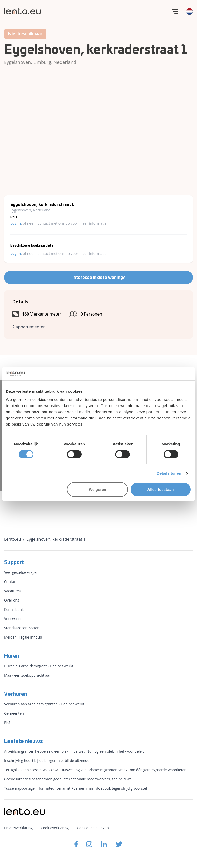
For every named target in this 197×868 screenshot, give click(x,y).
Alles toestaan (160, 489)
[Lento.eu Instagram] (89, 844)
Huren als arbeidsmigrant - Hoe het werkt (39, 666)
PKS (7, 722)
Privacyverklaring (18, 828)
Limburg (42, 62)
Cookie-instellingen (93, 828)
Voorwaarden (15, 619)
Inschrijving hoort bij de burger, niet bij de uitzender (47, 760)
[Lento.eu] (23, 11)
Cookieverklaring (55, 828)
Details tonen (169, 473)
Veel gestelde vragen (21, 572)
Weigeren (97, 489)
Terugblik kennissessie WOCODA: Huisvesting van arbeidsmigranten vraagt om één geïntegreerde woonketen (95, 770)
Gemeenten (14, 713)
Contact (11, 582)
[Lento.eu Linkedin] (104, 844)
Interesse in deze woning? (99, 278)
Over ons (12, 600)
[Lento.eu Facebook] (76, 844)
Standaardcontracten (22, 628)
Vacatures (12, 591)
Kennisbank (14, 609)
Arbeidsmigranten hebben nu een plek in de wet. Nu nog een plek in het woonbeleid (74, 751)
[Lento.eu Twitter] (119, 844)
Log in (16, 223)
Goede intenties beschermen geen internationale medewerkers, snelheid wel (68, 779)
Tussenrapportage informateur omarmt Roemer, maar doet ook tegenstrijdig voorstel (76, 788)
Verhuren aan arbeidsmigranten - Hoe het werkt (44, 704)
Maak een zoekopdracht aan (28, 675)
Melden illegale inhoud (23, 637)
